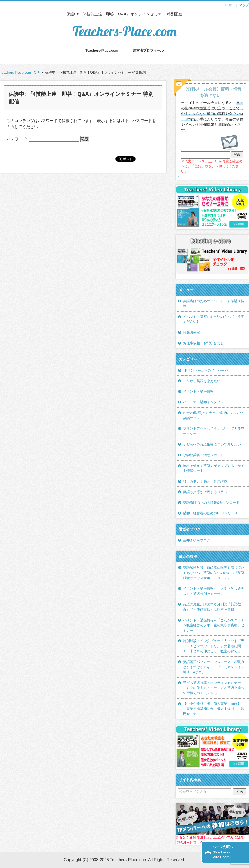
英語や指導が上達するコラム (205, 492)
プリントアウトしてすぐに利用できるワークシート (214, 431)
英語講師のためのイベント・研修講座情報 (214, 304)
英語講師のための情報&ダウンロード (211, 503)
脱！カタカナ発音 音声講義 (205, 481)
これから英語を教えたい (202, 381)
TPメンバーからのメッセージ (206, 370)
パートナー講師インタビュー (205, 402)
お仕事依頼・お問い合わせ (203, 343)
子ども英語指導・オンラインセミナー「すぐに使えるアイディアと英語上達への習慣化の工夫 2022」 (214, 688)
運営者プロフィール (148, 50)
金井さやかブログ (197, 540)
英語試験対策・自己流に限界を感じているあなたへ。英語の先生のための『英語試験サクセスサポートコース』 (214, 573)
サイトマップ (239, 5)
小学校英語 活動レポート (203, 455)
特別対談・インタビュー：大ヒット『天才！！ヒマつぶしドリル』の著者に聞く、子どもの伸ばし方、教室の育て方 (214, 646)
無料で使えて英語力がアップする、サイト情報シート (214, 468)
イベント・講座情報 (198, 392)
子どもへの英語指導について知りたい (212, 444)
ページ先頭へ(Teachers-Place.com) (223, 852)
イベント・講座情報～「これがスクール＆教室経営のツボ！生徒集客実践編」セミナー (214, 625)
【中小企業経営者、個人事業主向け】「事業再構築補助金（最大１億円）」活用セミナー (214, 709)
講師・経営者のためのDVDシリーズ (210, 513)
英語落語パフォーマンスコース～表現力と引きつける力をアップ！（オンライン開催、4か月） (214, 667)
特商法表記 (191, 332)
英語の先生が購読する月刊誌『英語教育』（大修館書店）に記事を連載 (212, 607)
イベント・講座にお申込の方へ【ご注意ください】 (214, 319)
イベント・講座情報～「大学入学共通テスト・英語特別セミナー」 (214, 591)
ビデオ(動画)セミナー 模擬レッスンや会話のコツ (213, 415)
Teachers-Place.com (124, 31)
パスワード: (43, 139)
